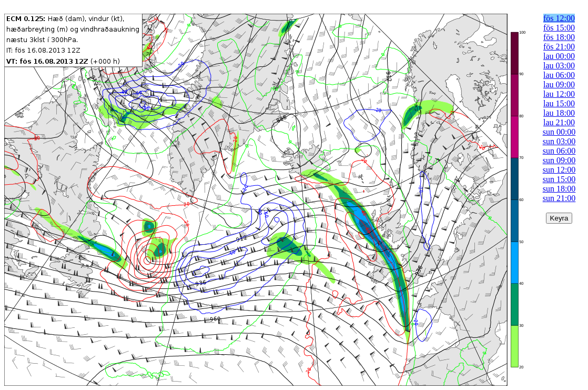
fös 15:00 (559, 28)
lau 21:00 (559, 122)
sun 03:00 (559, 141)
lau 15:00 (559, 103)
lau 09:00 (559, 84)
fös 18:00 (559, 37)
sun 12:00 (559, 170)
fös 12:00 (559, 18)
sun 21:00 (559, 198)
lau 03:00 (559, 66)
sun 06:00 (559, 151)
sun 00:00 (559, 132)
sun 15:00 (559, 179)
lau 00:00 (559, 56)
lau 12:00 (559, 94)
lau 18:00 (559, 113)
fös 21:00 (559, 47)
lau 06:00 (559, 75)
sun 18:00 (559, 189)
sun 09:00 (559, 160)
